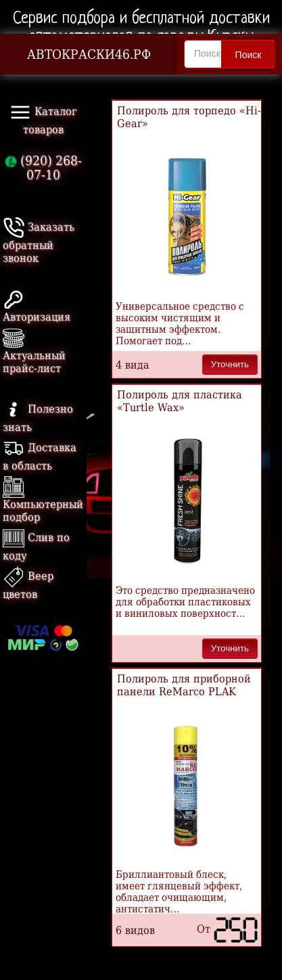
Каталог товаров (43, 119)
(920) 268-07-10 (43, 168)
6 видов (135, 930)
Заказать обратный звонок (39, 242)
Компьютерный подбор (43, 501)
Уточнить (230, 364)
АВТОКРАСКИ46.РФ (89, 54)
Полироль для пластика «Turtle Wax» (180, 401)
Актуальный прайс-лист (34, 353)
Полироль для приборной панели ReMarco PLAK (184, 685)
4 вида (133, 365)
